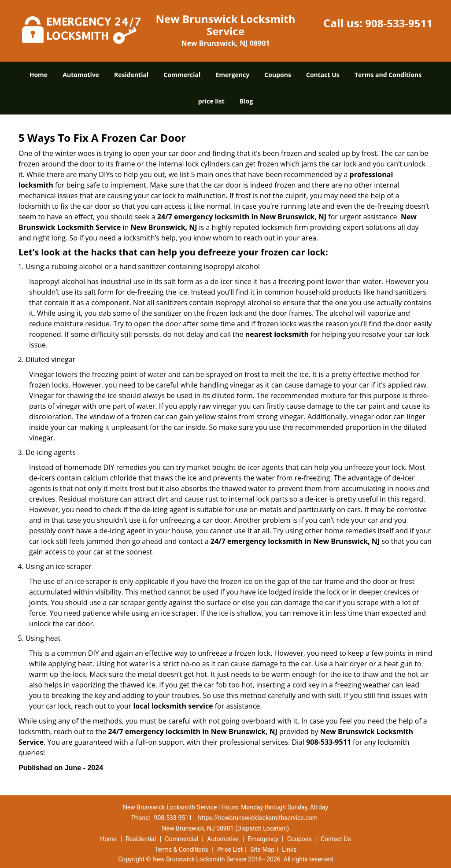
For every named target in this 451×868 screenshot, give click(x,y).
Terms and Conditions (388, 75)
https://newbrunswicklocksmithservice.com (258, 818)
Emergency (232, 75)
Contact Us (323, 75)
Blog (246, 101)
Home (39, 75)
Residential (131, 75)
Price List (230, 850)
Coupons (277, 75)
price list (211, 101)
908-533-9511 (399, 23)
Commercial (182, 75)
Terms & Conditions (181, 850)
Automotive (81, 75)
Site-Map (262, 850)
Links (289, 850)
